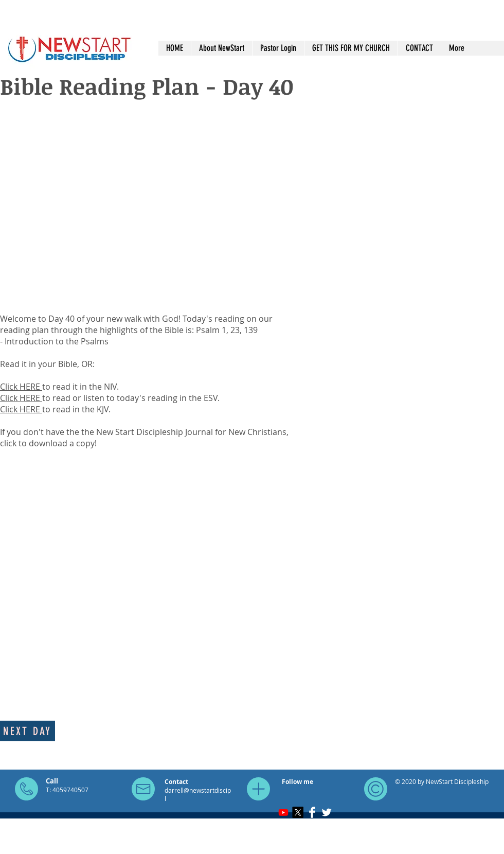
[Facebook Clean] (312, 812)
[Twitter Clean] (327, 812)
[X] (298, 812)
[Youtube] (283, 812)
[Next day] (28, 731)
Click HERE (21, 387)
